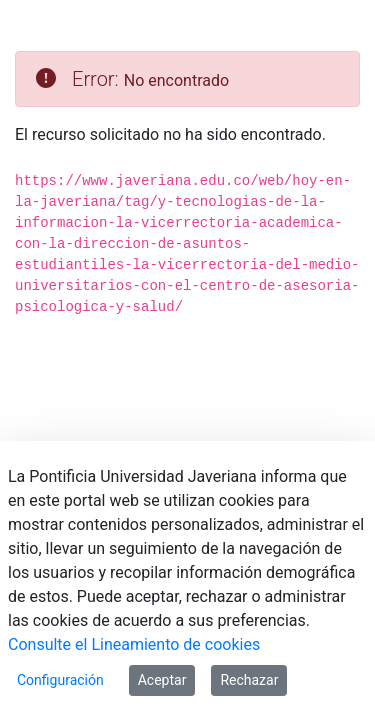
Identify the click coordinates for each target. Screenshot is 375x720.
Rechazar (249, 680)
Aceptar (162, 680)
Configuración (60, 680)
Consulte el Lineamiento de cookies (134, 644)
